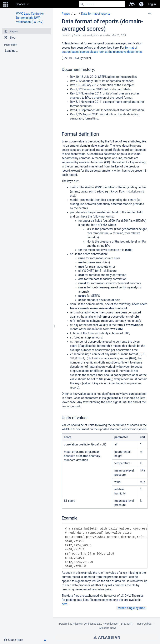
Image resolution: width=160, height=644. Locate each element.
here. (65, 604)
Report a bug (144, 624)
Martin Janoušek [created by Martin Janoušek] (83, 35)
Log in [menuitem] (152, 4)
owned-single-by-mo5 (131, 608)
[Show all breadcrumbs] (75, 14)
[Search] (82, 4)
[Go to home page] (12, 4)
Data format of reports (96, 14)
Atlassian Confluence (84, 624)
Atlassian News (108, 628)
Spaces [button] (21, 4)
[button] (6, 4)
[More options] (150, 14)
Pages (66, 14)
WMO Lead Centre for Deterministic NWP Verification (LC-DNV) (30, 18)
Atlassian (107, 637)
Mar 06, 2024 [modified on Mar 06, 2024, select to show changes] (119, 35)
